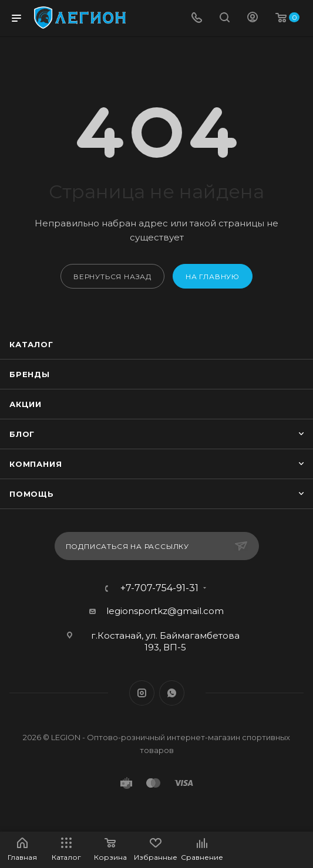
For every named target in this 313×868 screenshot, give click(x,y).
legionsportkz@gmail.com (165, 611)
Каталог (31, 344)
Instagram (142, 693)
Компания (36, 464)
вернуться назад (112, 277)
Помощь (32, 494)
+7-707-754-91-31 (159, 588)
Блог (22, 434)
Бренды (30, 374)
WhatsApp (172, 693)
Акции (26, 404)
